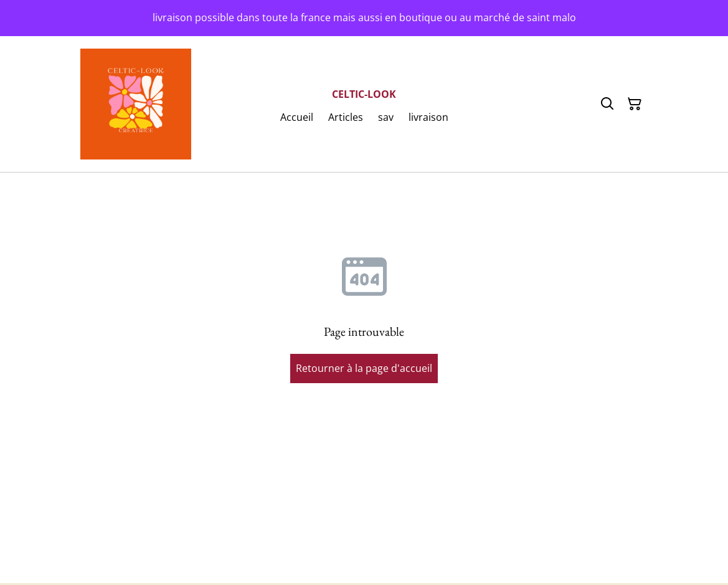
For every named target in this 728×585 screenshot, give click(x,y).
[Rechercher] (607, 104)
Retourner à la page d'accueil (364, 368)
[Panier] (635, 104)
